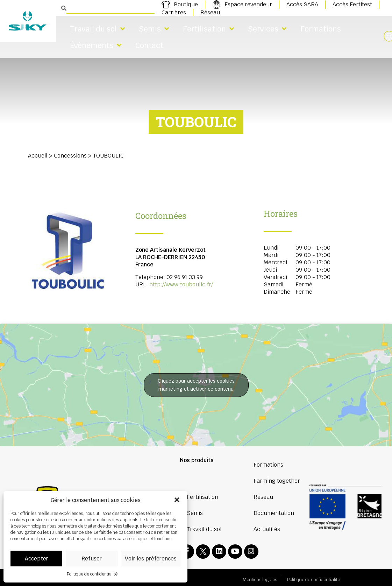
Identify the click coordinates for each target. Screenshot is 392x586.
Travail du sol (97, 29)
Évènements (96, 45)
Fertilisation (208, 29)
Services (267, 29)
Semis (154, 29)
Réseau (263, 497)
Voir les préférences (151, 559)
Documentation (274, 513)
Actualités (267, 529)
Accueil (38, 156)
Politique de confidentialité (92, 574)
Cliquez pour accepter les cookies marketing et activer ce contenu (196, 385)
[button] (177, 500)
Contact (149, 45)
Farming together (277, 481)
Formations (321, 29)
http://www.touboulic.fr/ (181, 284)
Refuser (92, 559)
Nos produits (197, 460)
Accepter (37, 559)
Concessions (70, 156)
